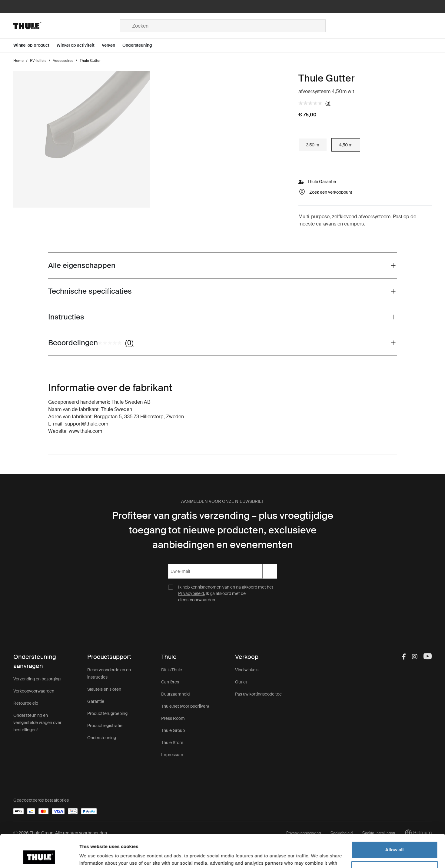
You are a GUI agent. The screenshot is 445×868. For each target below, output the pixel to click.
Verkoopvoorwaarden (34, 691)
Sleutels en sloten (104, 689)
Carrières (170, 682)
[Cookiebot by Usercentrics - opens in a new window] (39, 856)
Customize (395, 838)
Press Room (173, 718)
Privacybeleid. (191, 593)
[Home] (66, 26)
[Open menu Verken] (112, 45)
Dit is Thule (172, 670)
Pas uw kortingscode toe (258, 694)
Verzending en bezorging (37, 679)
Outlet (241, 682)
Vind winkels (247, 670)
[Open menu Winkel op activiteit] (79, 45)
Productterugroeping (107, 713)
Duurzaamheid (175, 694)
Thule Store (172, 743)
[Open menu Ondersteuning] (141, 45)
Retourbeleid (26, 703)
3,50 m (313, 145)
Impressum (172, 755)
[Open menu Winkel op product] (35, 45)
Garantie (96, 701)
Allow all (395, 819)
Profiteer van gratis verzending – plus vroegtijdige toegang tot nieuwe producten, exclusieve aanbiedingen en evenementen (223, 530)
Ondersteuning (102, 738)
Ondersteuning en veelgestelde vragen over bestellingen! (37, 723)
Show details (93, 856)
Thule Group (173, 730)
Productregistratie (105, 726)
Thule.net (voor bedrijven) (185, 706)
